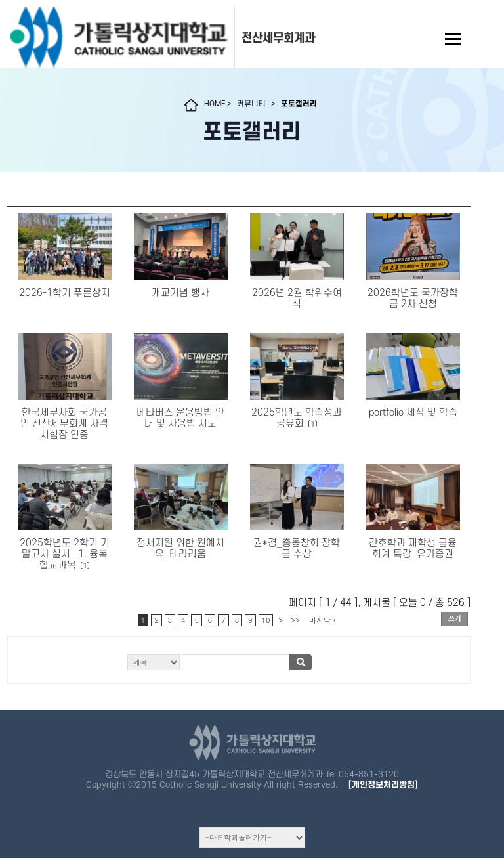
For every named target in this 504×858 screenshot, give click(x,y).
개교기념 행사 (180, 293)
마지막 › (323, 620)
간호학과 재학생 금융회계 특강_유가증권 (413, 549)
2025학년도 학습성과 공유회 (297, 418)
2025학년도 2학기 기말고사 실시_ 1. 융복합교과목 (65, 554)
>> (295, 620)
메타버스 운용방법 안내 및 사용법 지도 (180, 418)
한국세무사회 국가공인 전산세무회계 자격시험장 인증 (64, 424)
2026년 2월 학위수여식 (297, 299)
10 (266, 620)
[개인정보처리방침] (383, 785)
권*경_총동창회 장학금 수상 (297, 549)
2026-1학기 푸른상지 (65, 293)
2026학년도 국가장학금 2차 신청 (413, 299)
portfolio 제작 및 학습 (413, 413)
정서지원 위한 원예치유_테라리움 (180, 549)
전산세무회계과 (278, 38)
